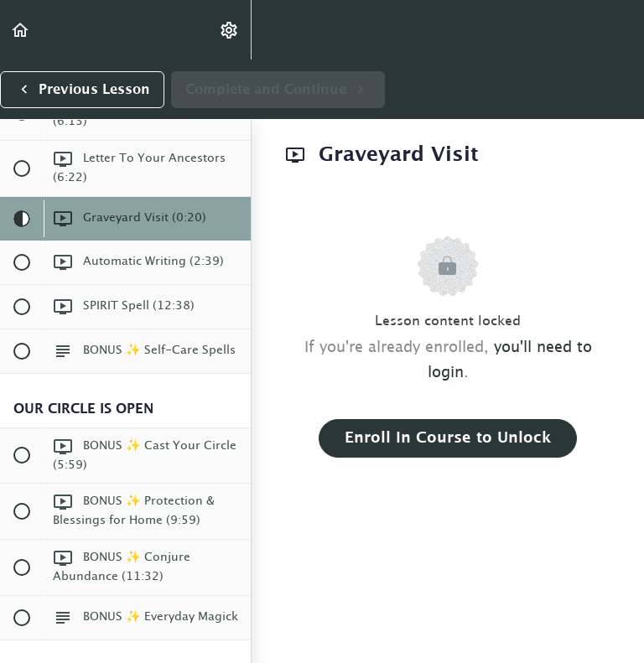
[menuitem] (230, 30)
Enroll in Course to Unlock (448, 438)
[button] (21, 30)
